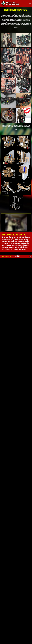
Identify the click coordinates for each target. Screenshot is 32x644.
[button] (30, 3)
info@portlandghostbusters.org (6, 256)
